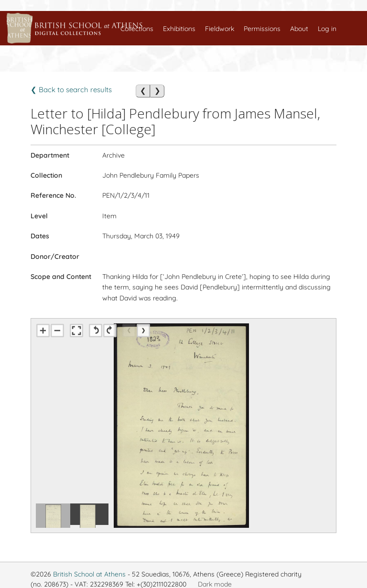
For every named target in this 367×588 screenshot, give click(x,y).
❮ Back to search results (71, 90)
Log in (327, 29)
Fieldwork (220, 29)
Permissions (262, 29)
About (299, 29)
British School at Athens (89, 574)
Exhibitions (179, 29)
